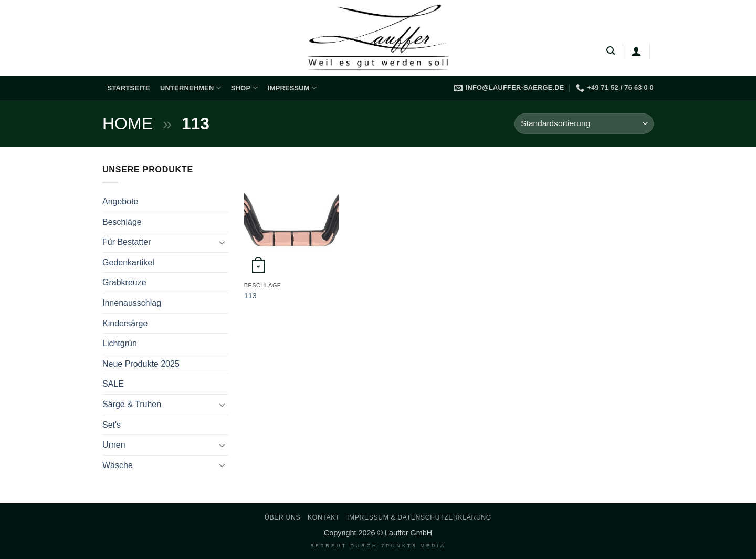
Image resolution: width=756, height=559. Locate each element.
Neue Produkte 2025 (141, 364)
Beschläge (122, 222)
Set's (112, 425)
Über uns (282, 517)
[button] (611, 51)
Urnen (114, 445)
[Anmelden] (636, 51)
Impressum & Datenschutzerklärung (419, 517)
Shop (244, 88)
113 (250, 296)
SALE (113, 384)
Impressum (292, 88)
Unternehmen (191, 88)
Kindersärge (125, 323)
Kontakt (324, 517)
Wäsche (118, 465)
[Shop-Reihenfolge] (584, 124)
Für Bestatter (127, 242)
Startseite (129, 88)
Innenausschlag (132, 303)
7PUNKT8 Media (413, 546)
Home (128, 123)
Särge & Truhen (132, 404)
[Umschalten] (222, 242)
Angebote (120, 201)
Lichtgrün (120, 343)
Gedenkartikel (128, 262)
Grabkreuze (124, 282)
